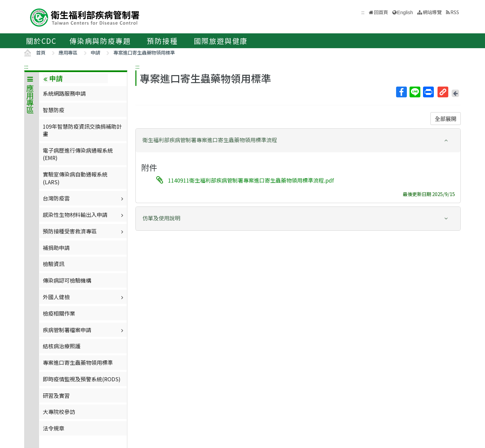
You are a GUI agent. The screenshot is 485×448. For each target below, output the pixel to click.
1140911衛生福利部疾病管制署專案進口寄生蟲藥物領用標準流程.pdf (251, 180)
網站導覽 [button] (432, 12)
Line (415, 92)
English (405, 12)
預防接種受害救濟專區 (84, 231)
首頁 (41, 52)
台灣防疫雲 (84, 198)
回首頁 (381, 12)
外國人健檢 (84, 297)
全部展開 (446, 119)
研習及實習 (56, 395)
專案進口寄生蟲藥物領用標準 (144, 52)
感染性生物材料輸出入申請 (84, 215)
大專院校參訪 (59, 412)
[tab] (298, 140)
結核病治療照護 (62, 346)
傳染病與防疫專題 (100, 41)
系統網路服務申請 (64, 93)
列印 (428, 92)
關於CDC (41, 41)
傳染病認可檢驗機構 (67, 280)
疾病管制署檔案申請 (84, 330)
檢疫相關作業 (59, 313)
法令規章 (54, 428)
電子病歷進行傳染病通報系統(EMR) (78, 154)
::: (26, 66)
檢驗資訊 (54, 264)
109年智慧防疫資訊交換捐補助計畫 (82, 130)
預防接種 (162, 41)
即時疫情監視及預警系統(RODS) (82, 379)
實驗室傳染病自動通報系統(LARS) (75, 178)
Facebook (401, 92)
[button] (298, 140)
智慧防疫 (54, 110)
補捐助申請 (56, 248)
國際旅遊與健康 (221, 41)
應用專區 (68, 52)
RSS (455, 12)
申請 (95, 52)
